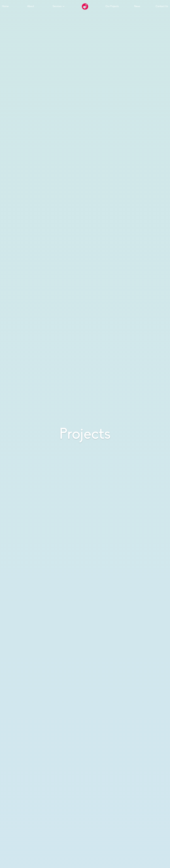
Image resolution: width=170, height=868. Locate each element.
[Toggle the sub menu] (64, 7)
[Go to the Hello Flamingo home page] (85, 7)
